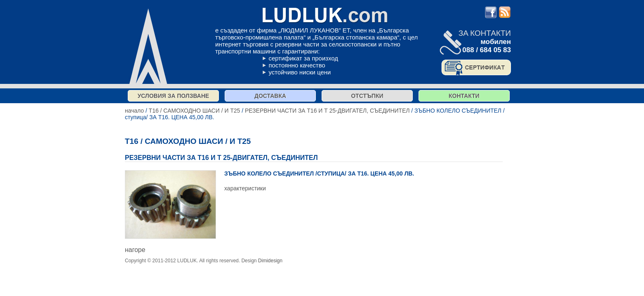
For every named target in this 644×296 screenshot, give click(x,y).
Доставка (270, 96)
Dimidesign (270, 261)
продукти (294, 261)
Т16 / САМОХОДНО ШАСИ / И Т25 (194, 111)
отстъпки (367, 96)
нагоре (135, 250)
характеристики (245, 188)
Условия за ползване (173, 96)
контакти (464, 96)
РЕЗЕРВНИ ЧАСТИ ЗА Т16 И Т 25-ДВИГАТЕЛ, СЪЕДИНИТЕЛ (327, 111)
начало (134, 111)
